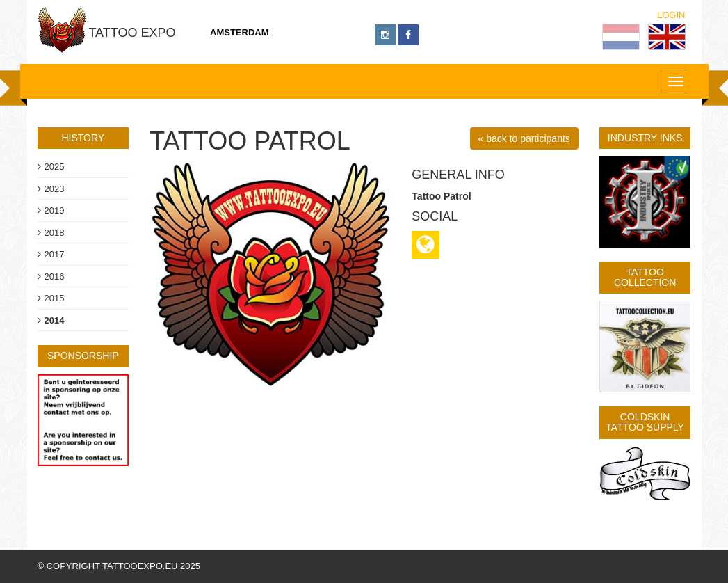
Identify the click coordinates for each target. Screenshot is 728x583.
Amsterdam (240, 32)
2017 (55, 254)
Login (671, 15)
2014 (55, 320)
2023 (55, 189)
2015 (55, 298)
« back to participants (524, 138)
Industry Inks (645, 138)
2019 (55, 210)
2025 (55, 167)
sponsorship (83, 356)
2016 (55, 277)
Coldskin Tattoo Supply (645, 422)
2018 (55, 233)
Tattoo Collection (645, 277)
